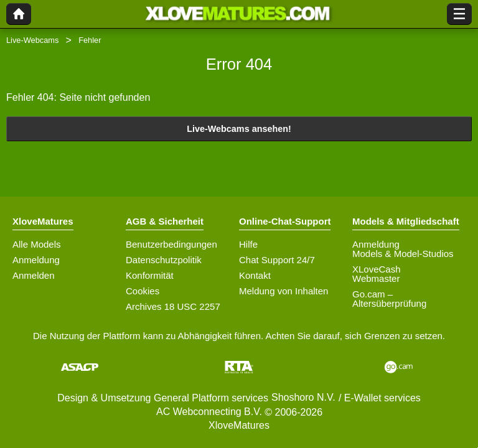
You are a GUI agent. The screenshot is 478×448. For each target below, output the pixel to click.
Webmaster (376, 278)
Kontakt (255, 275)
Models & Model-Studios (403, 254)
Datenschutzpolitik (164, 260)
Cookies (143, 291)
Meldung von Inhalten (284, 291)
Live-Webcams (32, 40)
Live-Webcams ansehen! (239, 129)
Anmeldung (36, 260)
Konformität (150, 275)
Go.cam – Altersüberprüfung (389, 299)
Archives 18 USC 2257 (173, 306)
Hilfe (248, 244)
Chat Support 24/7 (277, 260)
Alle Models (37, 244)
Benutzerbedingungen (171, 244)
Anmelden (34, 275)
